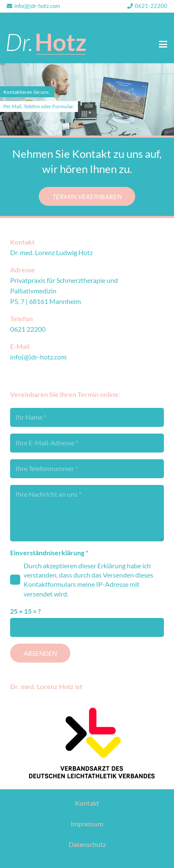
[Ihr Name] (87, 417)
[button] (163, 44)
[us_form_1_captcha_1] (87, 627)
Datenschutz (87, 844)
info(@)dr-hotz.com (38, 357)
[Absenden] (40, 653)
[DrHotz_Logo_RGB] (46, 44)
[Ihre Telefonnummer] (87, 469)
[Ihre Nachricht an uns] (87, 513)
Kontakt (87, 803)
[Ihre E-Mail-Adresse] (87, 443)
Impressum (87, 824)
